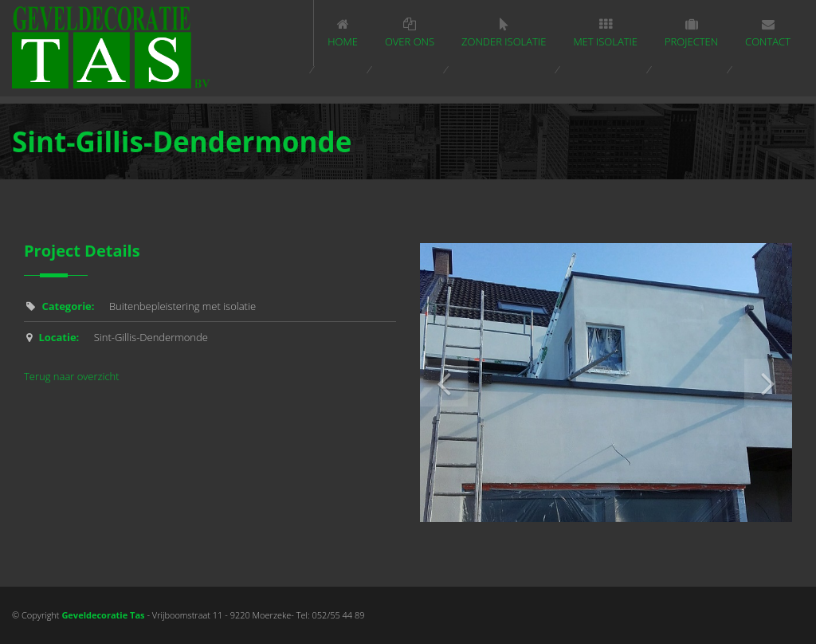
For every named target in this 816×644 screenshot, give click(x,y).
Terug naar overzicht (72, 376)
